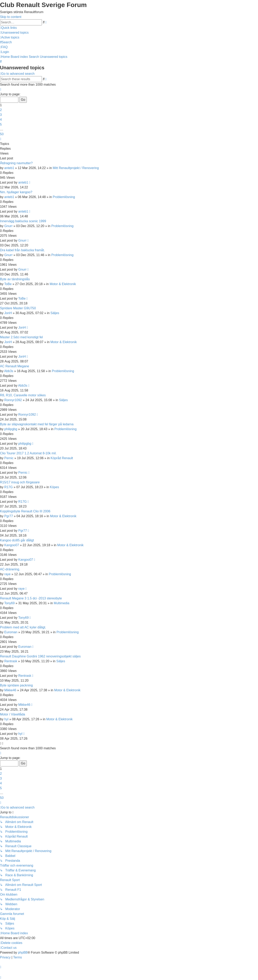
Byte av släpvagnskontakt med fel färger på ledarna (37, 424)
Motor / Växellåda (13, 714)
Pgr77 (9, 516)
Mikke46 (10, 690)
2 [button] (1, 110)
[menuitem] (14, 33)
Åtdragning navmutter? (16, 163)
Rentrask (11, 661)
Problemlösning (64, 197)
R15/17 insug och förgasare (20, 482)
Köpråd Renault (62, 458)
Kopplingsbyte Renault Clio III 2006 (25, 511)
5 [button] (1, 124)
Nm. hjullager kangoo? (16, 192)
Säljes (55, 313)
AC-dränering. (10, 569)
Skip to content (11, 17)
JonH (8, 313)
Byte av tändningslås (15, 279)
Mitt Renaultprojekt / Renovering (76, 168)
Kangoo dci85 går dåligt (17, 540)
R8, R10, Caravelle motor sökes (23, 395)
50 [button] (2, 134)
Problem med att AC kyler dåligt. (23, 627)
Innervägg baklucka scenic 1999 (23, 221)
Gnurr (8, 226)
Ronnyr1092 (13, 400)
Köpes (54, 487)
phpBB (23, 952)
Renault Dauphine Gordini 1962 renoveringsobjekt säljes (40, 656)
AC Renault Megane (15, 366)
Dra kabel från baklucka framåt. (22, 250)
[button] (1, 89)
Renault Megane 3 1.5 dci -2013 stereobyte (31, 598)
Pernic (9, 458)
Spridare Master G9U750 (18, 308)
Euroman (11, 632)
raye (7, 574)
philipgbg (11, 429)
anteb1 (9, 168)
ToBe (8, 284)
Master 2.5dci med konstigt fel (21, 337)
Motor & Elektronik (63, 284)
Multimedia (62, 603)
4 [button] (1, 120)
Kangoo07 (12, 545)
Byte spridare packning (16, 685)
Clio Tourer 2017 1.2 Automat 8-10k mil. (28, 453)
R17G (8, 487)
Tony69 (9, 603)
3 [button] (1, 115)
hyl (6, 719)
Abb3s (9, 371)
